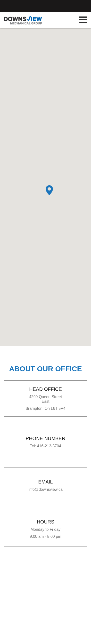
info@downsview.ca (45, 489)
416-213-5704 (49, 446)
